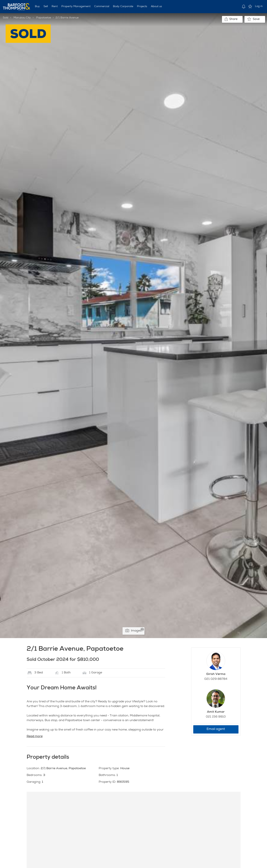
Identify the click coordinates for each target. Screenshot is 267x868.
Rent (55, 7)
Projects (142, 7)
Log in (259, 6)
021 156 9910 (216, 717)
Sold (6, 18)
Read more (35, 737)
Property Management (76, 7)
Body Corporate (123, 7)
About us (156, 7)
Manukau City (22, 18)
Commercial (102, 7)
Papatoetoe (44, 18)
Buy (37, 7)
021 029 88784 (216, 679)
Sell (46, 7)
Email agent (216, 729)
